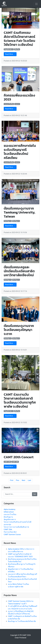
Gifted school (9, 512)
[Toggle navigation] (36, 4)
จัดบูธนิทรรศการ (9, 49)
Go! (35, 494)
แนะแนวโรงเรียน (9, 104)
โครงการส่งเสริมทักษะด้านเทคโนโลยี (17, 522)
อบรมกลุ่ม (7, 524)
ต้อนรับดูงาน (8, 221)
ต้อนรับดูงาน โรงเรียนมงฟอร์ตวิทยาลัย (22, 621)
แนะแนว (17, 104)
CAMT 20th (7, 462)
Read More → (10, 54)
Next (23, 480)
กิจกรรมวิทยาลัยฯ (10, 532)
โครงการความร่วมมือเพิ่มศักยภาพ (16, 527)
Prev (18, 480)
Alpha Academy (10, 509)
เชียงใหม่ (17, 49)
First (12, 480)
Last (29, 480)
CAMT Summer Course (12, 534)
